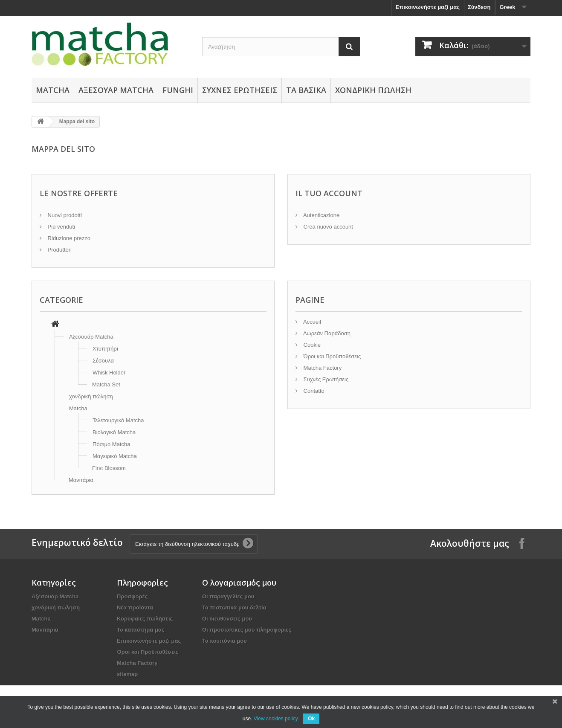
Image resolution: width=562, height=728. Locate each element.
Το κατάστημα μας (141, 630)
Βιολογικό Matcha (114, 432)
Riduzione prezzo (68, 238)
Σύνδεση (479, 7)
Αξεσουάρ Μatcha (116, 90)
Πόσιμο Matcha (112, 444)
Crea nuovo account (327, 227)
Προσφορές (132, 596)
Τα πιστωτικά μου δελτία (234, 608)
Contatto (313, 391)
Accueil (311, 322)
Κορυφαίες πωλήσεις (145, 619)
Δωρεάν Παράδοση (326, 333)
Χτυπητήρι (105, 349)
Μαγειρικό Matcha (115, 456)
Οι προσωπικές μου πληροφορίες (247, 630)
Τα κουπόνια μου (225, 641)
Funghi (178, 90)
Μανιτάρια (81, 480)
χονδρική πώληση (373, 90)
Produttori (59, 250)
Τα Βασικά (306, 90)
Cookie (311, 345)
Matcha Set (106, 384)
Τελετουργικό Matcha (118, 420)
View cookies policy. (276, 719)
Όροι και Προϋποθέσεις (331, 356)
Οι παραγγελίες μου (228, 596)
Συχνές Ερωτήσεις (240, 90)
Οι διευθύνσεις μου (227, 619)
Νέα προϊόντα (135, 608)
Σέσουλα (103, 361)
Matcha (53, 90)
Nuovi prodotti (64, 215)
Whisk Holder (109, 373)
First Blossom (109, 468)
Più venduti (61, 227)
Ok (311, 719)
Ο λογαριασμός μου (239, 583)
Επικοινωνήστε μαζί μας (428, 7)
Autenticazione (321, 215)
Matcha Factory (322, 368)
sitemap (127, 674)
